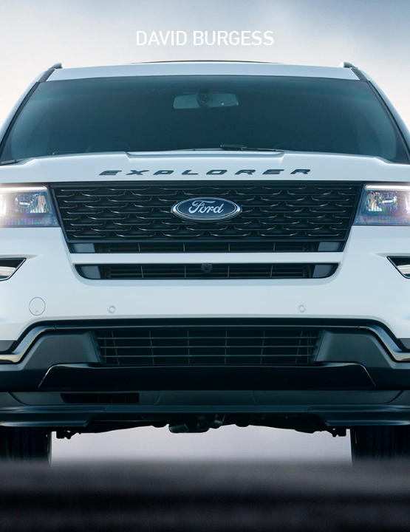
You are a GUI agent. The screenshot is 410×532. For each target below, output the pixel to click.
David (205, 38)
